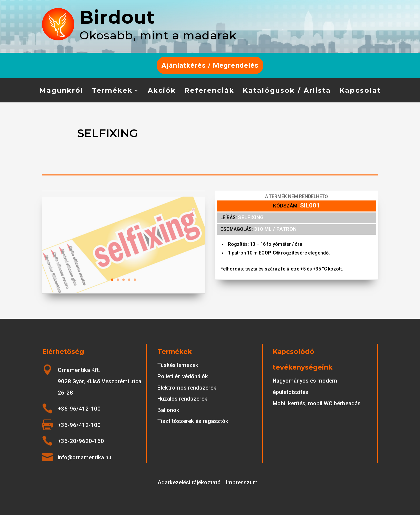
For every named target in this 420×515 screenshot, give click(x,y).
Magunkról (61, 91)
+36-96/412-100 (79, 409)
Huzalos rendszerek (182, 399)
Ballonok (168, 410)
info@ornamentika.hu (84, 457)
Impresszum (242, 482)
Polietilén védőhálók (183, 376)
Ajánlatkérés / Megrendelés (210, 65)
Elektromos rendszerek (187, 388)
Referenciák (209, 91)
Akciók (162, 91)
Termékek (112, 91)
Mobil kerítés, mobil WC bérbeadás (317, 403)
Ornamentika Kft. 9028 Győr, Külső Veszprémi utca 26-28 (99, 381)
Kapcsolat (360, 91)
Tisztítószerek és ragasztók (193, 421)
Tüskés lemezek (178, 365)
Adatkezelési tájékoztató (189, 482)
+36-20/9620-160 (81, 441)
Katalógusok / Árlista (287, 91)
